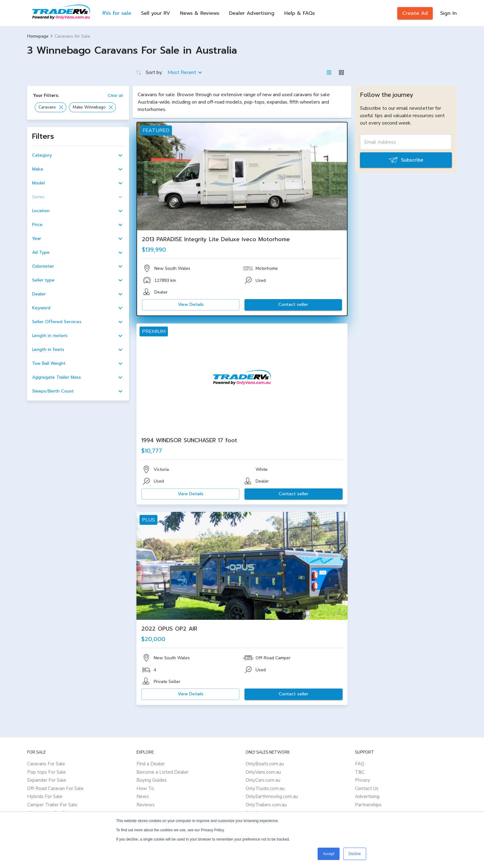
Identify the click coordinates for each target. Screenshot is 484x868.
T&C (360, 772)
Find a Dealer (151, 764)
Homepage (38, 36)
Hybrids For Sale (45, 796)
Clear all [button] (115, 95)
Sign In (449, 13)
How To (145, 788)
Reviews (146, 805)
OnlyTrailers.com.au (266, 805)
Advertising (367, 796)
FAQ (360, 764)
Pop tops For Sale (46, 772)
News (143, 796)
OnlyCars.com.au (263, 780)
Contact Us (367, 788)
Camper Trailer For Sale (52, 805)
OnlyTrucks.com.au (265, 788)
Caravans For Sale (46, 764)
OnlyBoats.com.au (265, 764)
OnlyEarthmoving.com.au (272, 796)
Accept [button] (329, 854)
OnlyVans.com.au (263, 772)
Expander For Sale (47, 780)
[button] (50, 107)
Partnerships (368, 805)
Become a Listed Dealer (163, 772)
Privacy (363, 780)
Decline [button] (355, 854)
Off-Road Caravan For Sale (55, 788)
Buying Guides (152, 780)
